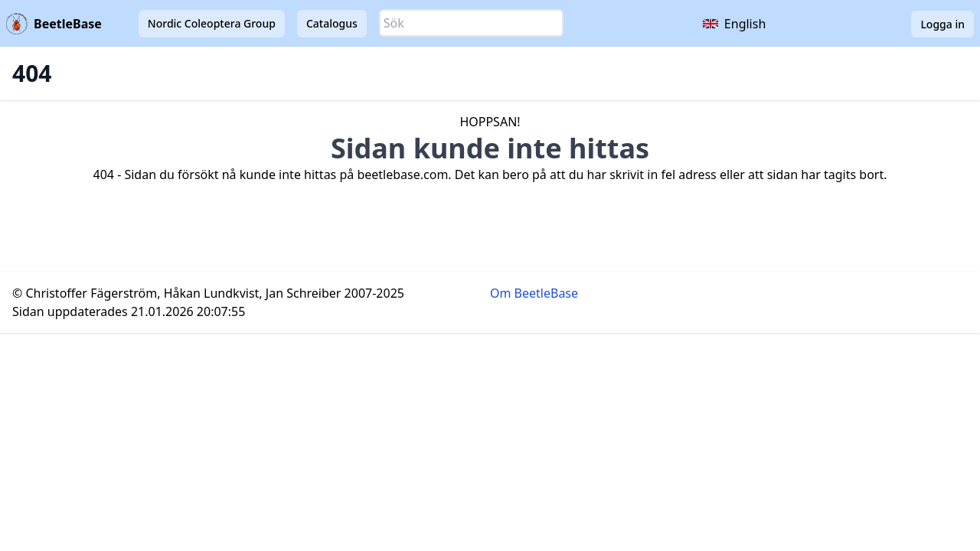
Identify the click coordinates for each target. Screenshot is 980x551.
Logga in (942, 24)
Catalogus (332, 23)
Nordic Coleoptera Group (212, 23)
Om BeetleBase (534, 293)
